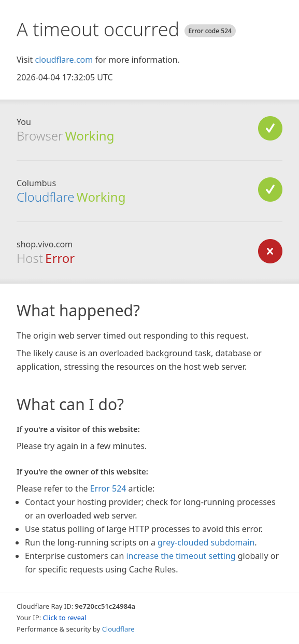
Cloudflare (45, 197)
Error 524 (108, 488)
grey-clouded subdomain (206, 542)
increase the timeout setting (181, 556)
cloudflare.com (64, 60)
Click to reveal (65, 618)
